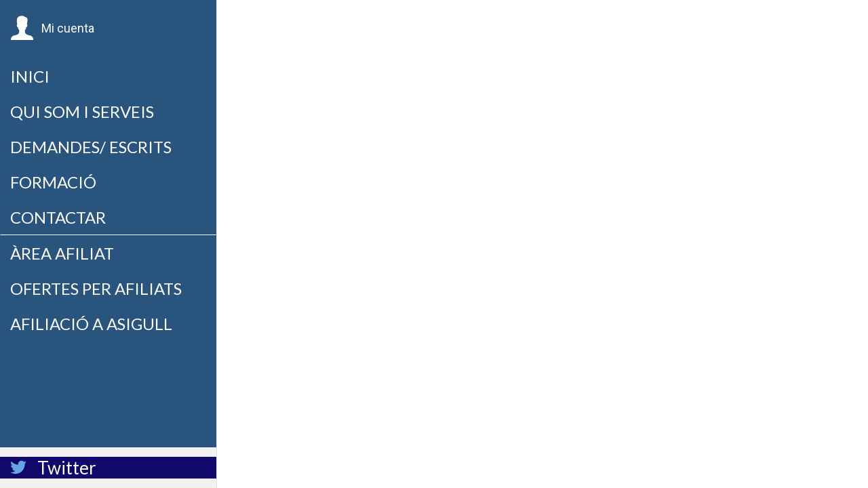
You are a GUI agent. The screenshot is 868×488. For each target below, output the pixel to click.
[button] (52, 28)
